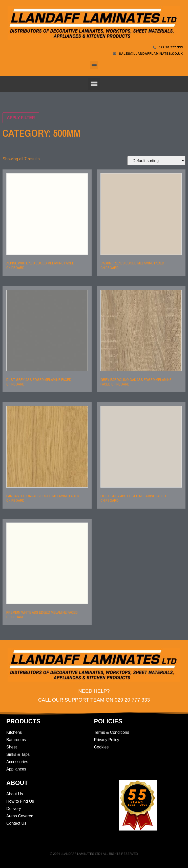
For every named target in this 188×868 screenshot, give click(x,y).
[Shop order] (156, 161)
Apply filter (21, 118)
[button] (94, 65)
